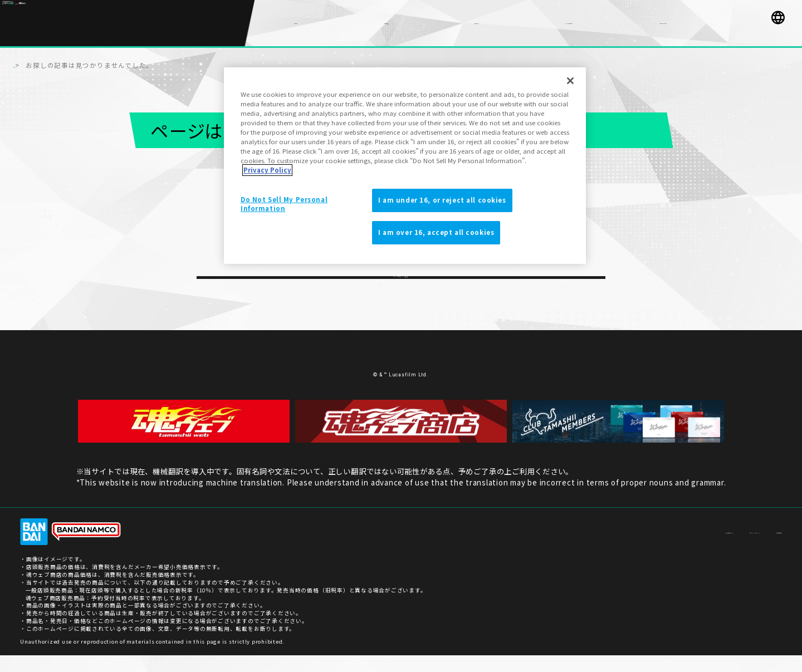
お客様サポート (639, 548)
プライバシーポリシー (706, 548)
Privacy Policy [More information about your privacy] (267, 170)
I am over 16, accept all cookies (436, 232)
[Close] (570, 81)
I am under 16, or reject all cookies (442, 200)
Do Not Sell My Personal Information (284, 204)
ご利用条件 (767, 548)
